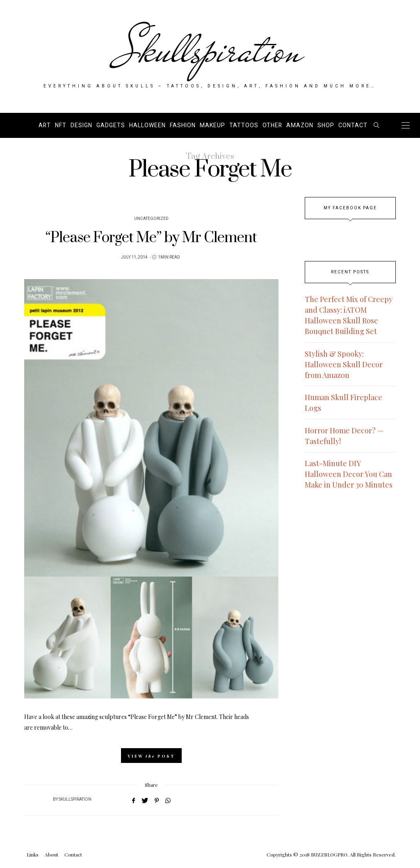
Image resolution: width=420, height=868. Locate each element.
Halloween (147, 125)
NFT (61, 125)
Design (81, 125)
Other (272, 125)
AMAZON (300, 125)
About (51, 854)
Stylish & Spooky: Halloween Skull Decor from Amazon (344, 364)
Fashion (183, 125)
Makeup (212, 125)
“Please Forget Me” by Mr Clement (151, 238)
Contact (353, 125)
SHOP (326, 125)
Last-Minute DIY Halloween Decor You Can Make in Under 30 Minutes (349, 474)
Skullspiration (210, 50)
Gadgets (111, 125)
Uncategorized (151, 219)
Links (33, 854)
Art (45, 125)
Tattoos (244, 125)
